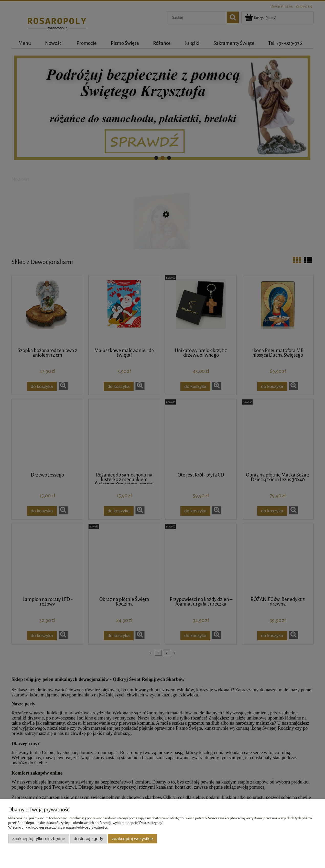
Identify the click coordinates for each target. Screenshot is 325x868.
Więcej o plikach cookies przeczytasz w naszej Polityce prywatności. (58, 827)
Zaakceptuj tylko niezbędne (39, 839)
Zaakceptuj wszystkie (132, 839)
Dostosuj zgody (88, 839)
